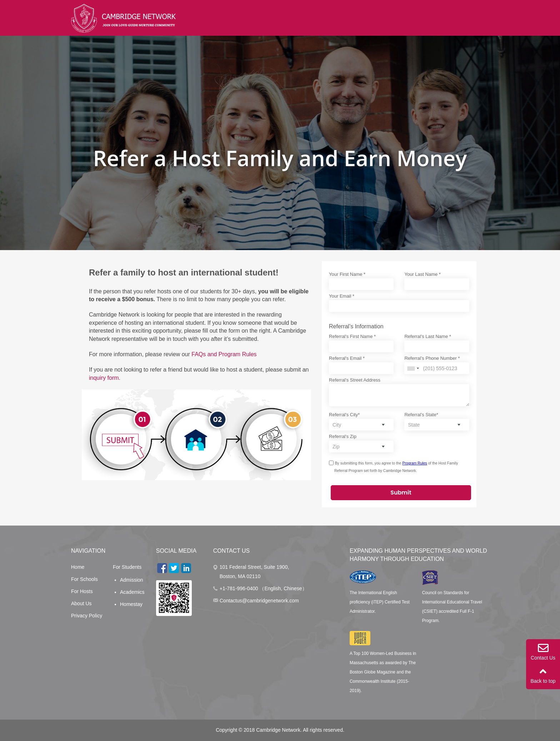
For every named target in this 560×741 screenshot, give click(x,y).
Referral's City (344, 415)
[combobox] (413, 368)
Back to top (543, 675)
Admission (132, 580)
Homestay (131, 604)
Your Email (342, 296)
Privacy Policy (87, 616)
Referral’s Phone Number (432, 358)
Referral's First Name (352, 336)
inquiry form (104, 378)
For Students (127, 567)
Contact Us (543, 652)
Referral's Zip (343, 436)
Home (78, 567)
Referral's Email (347, 358)
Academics (132, 592)
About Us (81, 603)
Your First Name (347, 274)
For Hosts (82, 591)
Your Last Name (422, 274)
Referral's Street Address (355, 380)
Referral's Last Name (427, 336)
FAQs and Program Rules (224, 354)
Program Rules (415, 463)
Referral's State (421, 415)
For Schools (84, 579)
